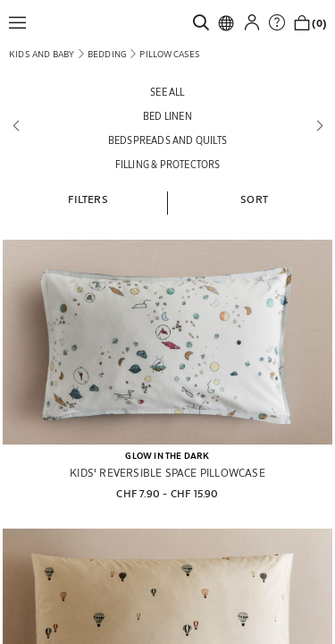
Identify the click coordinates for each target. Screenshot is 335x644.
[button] (22, 22)
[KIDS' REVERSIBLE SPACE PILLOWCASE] (167, 342)
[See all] (167, 92)
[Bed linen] (167, 116)
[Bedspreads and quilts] (167, 140)
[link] (205, 22)
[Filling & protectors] (167, 164)
